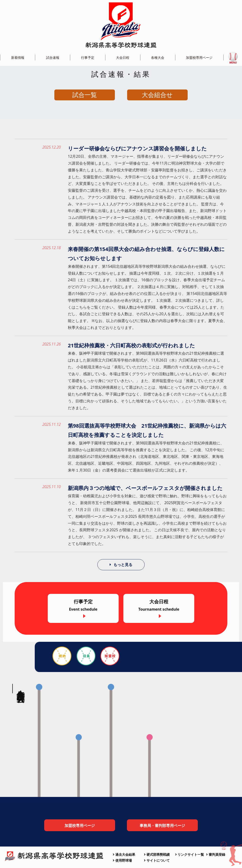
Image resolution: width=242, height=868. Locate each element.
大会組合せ (157, 95)
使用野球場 (122, 860)
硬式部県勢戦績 (157, 854)
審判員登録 (216, 854)
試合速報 (53, 57)
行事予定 (88, 57)
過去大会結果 (124, 854)
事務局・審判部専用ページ (162, 826)
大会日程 (123, 57)
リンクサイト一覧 (190, 854)
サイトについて (157, 860)
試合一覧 (85, 95)
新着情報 (18, 57)
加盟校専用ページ (199, 57)
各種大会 (158, 57)
